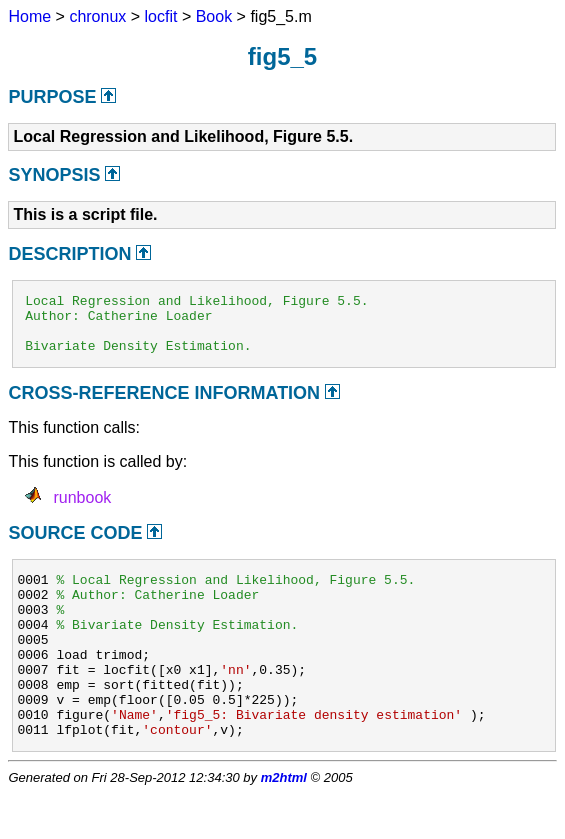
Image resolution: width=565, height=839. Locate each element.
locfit (161, 16)
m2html (284, 822)
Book (214, 16)
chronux (97, 16)
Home (29, 16)
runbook (82, 509)
